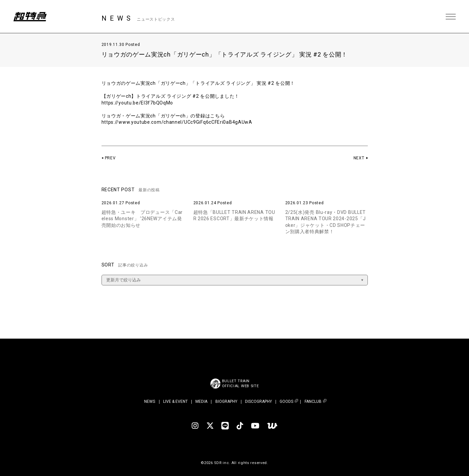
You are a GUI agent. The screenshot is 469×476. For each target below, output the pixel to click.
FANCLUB (313, 402)
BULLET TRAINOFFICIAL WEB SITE (240, 384)
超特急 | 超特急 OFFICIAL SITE (30, 17)
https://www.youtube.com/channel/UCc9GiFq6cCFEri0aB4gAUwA (177, 122)
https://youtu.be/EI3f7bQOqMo (137, 103)
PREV (110, 158)
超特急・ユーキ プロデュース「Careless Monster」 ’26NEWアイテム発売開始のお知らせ (142, 219)
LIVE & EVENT (175, 401)
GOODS (286, 402)
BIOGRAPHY (226, 401)
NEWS (150, 401)
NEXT (359, 158)
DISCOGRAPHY (258, 401)
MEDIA (201, 401)
